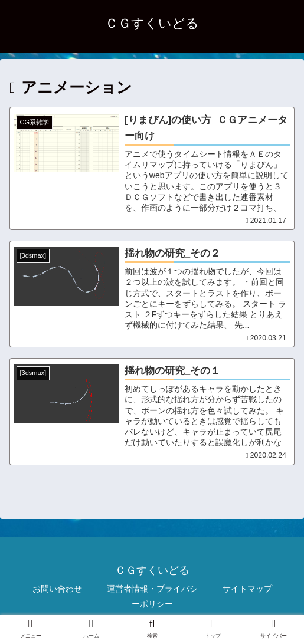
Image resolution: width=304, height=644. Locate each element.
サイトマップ (247, 591)
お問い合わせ (57, 591)
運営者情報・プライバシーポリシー (152, 598)
